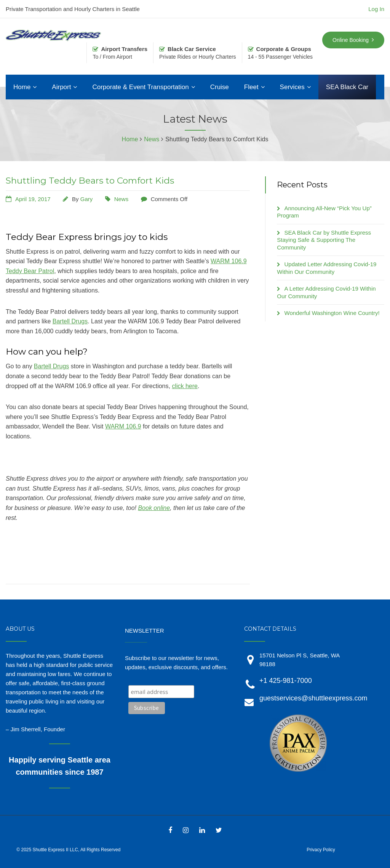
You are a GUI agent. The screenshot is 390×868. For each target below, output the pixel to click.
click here (185, 386)
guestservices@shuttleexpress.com (313, 698)
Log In (376, 9)
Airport (61, 87)
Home (22, 87)
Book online (154, 508)
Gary (87, 199)
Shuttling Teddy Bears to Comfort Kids (90, 181)
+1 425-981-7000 (286, 681)
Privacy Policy (321, 850)
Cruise (220, 87)
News (121, 199)
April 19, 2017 (33, 199)
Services (292, 87)
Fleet (251, 87)
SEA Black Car (347, 87)
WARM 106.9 (123, 426)
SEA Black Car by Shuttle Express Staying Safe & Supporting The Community (324, 240)
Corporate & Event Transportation (140, 87)
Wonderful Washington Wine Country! (332, 313)
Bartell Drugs (70, 321)
